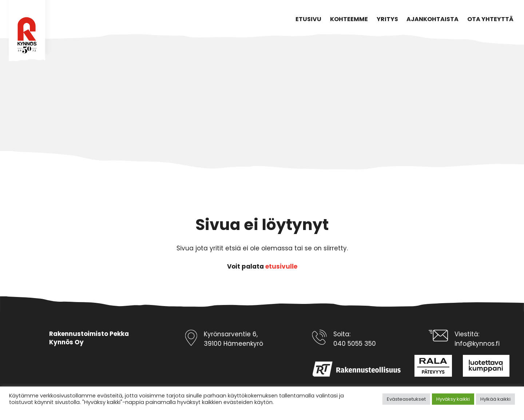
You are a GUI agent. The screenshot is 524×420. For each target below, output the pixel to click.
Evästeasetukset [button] (406, 399)
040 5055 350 (355, 344)
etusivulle (281, 266)
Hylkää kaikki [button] (495, 399)
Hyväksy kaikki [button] (453, 399)
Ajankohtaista (432, 19)
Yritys (387, 19)
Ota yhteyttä (490, 19)
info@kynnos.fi (477, 344)
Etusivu (308, 19)
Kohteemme (349, 19)
